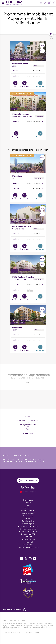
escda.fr (38, 632)
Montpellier (33, 459)
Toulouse (40, 461)
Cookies (28, 518)
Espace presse (28, 545)
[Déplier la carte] (51, 34)
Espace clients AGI (28, 534)
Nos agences (28, 500)
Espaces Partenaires (28, 539)
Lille (13, 459)
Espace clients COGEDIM (28, 532)
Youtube (26, 559)
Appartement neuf (28, 513)
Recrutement (28, 542)
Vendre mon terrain (28, 511)
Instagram (30, 559)
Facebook (22, 559)
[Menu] (3, 3)
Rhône (28, 429)
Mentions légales (28, 524)
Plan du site (28, 508)
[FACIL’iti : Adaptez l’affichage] (28, 492)
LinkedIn (35, 559)
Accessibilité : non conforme (28, 526)
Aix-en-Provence (30, 461)
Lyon (17, 459)
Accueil (28, 416)
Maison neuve (28, 516)
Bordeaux (6, 459)
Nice (20, 461)
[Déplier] (28, 382)
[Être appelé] (24, 83)
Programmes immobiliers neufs (28, 420)
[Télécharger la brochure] (15, 83)
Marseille (24, 459)
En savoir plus (28, 51)
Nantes (41, 459)
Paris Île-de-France (10, 461)
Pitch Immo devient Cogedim (28, 547)
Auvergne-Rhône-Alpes (28, 425)
